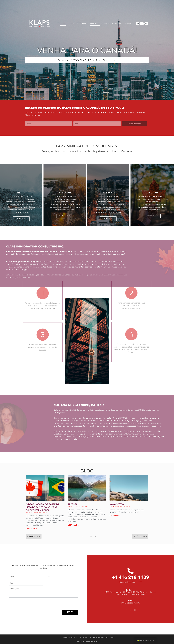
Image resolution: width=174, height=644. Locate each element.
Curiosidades (95, 24)
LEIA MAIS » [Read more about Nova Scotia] (115, 516)
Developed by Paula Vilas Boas (87, 641)
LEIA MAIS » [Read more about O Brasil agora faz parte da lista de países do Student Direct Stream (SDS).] (31, 529)
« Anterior (34, 536)
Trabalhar (108, 193)
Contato (128, 24)
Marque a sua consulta (113, 24)
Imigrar (152, 193)
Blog (84, 24)
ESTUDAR (65, 193)
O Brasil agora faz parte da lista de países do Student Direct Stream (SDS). (43, 507)
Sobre (63, 24)
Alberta (73, 504)
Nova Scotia (117, 504)
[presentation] (26, 604)
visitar (21, 193)
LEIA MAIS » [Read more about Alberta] (73, 525)
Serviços (74, 24)
